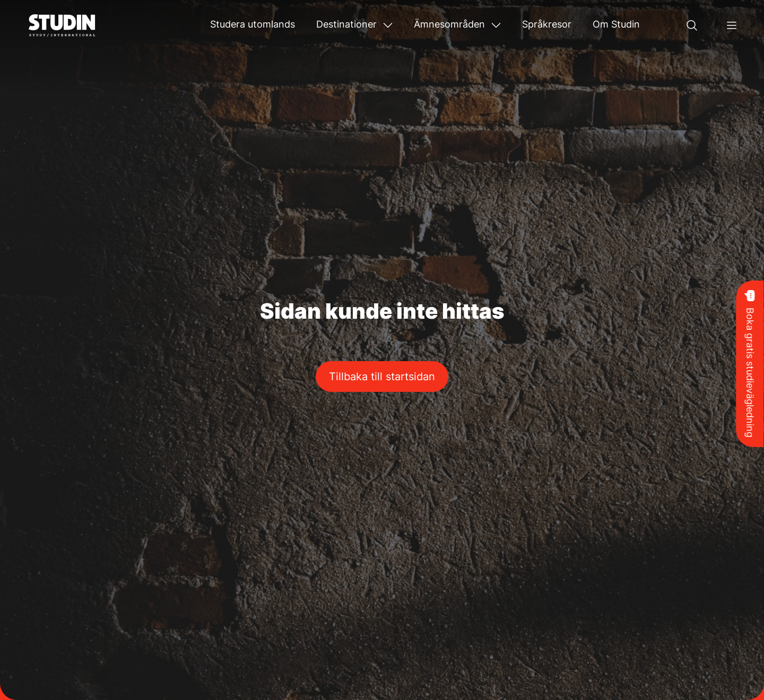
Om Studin (616, 24)
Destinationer (346, 24)
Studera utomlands (253, 24)
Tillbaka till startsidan (382, 377)
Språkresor (547, 24)
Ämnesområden (449, 24)
